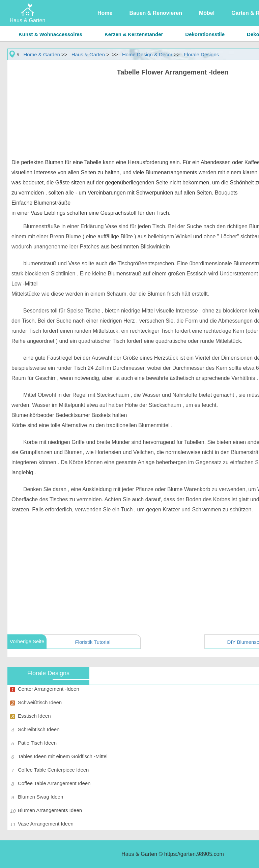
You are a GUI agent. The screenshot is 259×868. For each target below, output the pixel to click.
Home (105, 13)
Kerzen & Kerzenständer (134, 34)
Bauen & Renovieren (155, 13)
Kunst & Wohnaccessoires (50, 34)
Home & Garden (42, 54)
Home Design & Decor (147, 54)
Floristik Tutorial (93, 642)
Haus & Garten (88, 54)
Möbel (207, 13)
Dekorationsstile (205, 34)
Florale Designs (201, 54)
